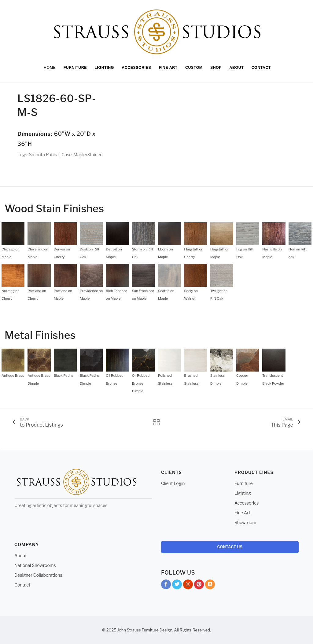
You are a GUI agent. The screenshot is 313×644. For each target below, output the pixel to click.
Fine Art (242, 513)
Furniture (244, 483)
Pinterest (199, 585)
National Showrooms (35, 565)
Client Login (173, 483)
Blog (210, 585)
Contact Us (230, 547)
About (20, 555)
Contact (22, 585)
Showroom (245, 522)
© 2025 (109, 630)
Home (46, 68)
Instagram (188, 585)
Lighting (243, 493)
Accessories (247, 503)
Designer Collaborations (38, 575)
